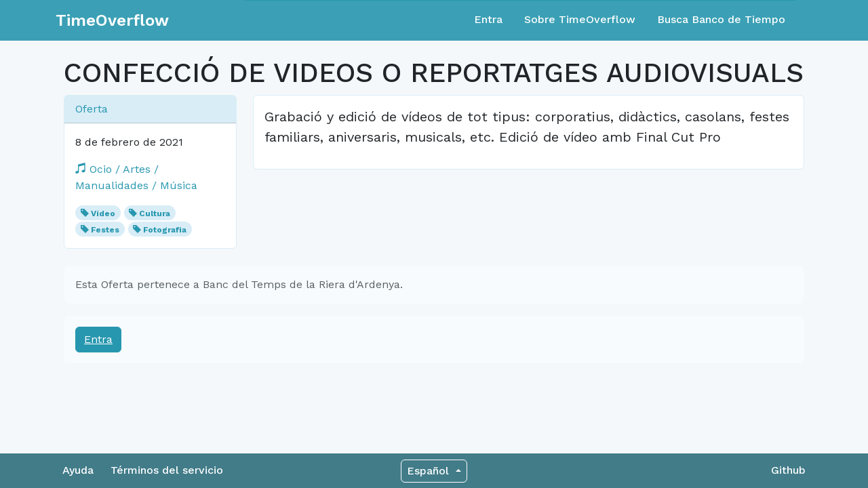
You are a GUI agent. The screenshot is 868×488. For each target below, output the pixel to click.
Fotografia (165, 230)
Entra (488, 19)
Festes (105, 230)
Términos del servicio (167, 470)
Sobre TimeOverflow (580, 19)
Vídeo (103, 213)
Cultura (155, 213)
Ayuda (78, 470)
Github (788, 470)
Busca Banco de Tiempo (721, 19)
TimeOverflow (112, 20)
